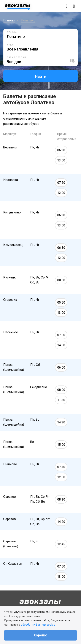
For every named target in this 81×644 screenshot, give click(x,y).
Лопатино (28, 20)
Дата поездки (16, 57)
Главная (9, 20)
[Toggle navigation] (74, 6)
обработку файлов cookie (38, 625)
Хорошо (40, 635)
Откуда (12, 32)
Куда (10, 45)
